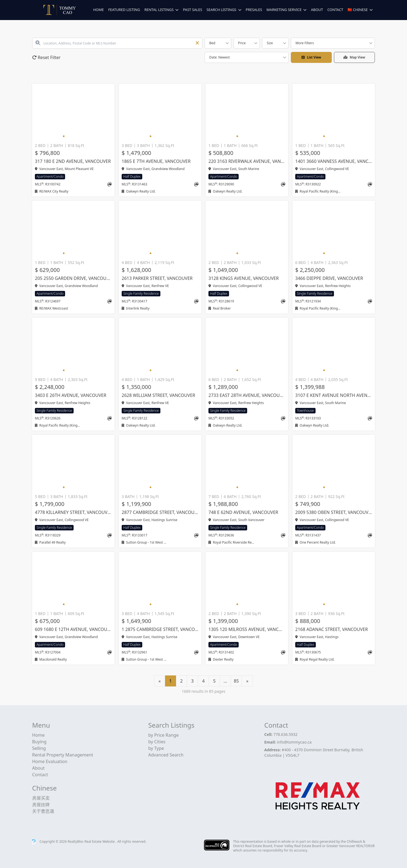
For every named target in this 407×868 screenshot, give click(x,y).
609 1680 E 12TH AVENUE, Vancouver (73, 629)
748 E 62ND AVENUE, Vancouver (243, 512)
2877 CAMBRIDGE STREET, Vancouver (160, 512)
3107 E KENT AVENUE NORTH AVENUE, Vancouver (334, 395)
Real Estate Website (100, 841)
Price (242, 43)
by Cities (157, 742)
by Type (156, 748)
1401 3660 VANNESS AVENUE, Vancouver (334, 161)
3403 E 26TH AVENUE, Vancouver (71, 395)
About (317, 10)
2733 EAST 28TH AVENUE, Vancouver (247, 395)
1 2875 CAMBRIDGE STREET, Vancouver (160, 629)
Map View (354, 57)
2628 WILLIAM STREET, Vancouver (158, 395)
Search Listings (221, 10)
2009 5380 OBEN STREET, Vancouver (334, 512)
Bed (212, 43)
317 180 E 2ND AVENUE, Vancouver (73, 161)
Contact (335, 10)
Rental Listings (159, 10)
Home (98, 10)
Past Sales (193, 10)
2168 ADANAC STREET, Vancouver (332, 629)
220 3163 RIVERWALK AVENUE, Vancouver (247, 161)
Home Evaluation (50, 761)
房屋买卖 (41, 798)
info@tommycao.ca (294, 742)
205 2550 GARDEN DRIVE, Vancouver (73, 278)
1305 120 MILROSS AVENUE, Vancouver (247, 629)
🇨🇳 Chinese (358, 10)
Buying (39, 742)
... (225, 681)
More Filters (305, 43)
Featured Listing (124, 10)
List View (311, 57)
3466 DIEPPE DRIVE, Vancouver (329, 278)
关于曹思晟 (43, 811)
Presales (254, 10)
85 (236, 681)
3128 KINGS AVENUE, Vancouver (244, 278)
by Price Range (164, 735)
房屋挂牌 (41, 805)
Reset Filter (46, 57)
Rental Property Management (63, 755)
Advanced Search (166, 755)
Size (270, 43)
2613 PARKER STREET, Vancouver (157, 278)
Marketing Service (284, 10)
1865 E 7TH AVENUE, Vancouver (156, 161)
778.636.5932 (286, 734)
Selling (39, 748)
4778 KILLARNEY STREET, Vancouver (73, 512)
